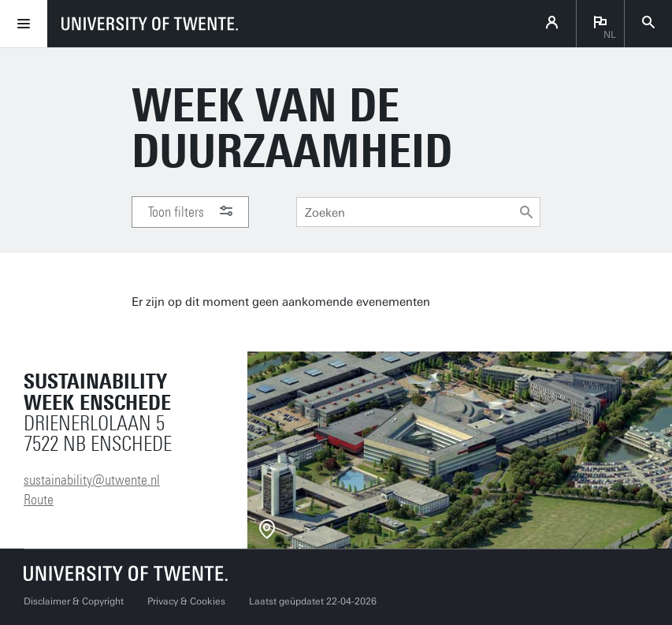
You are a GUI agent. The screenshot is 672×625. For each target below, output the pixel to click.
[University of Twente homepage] (150, 24)
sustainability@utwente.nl (92, 480)
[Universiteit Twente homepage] (126, 573)
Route (39, 500)
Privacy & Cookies (186, 601)
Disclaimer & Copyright (74, 601)
